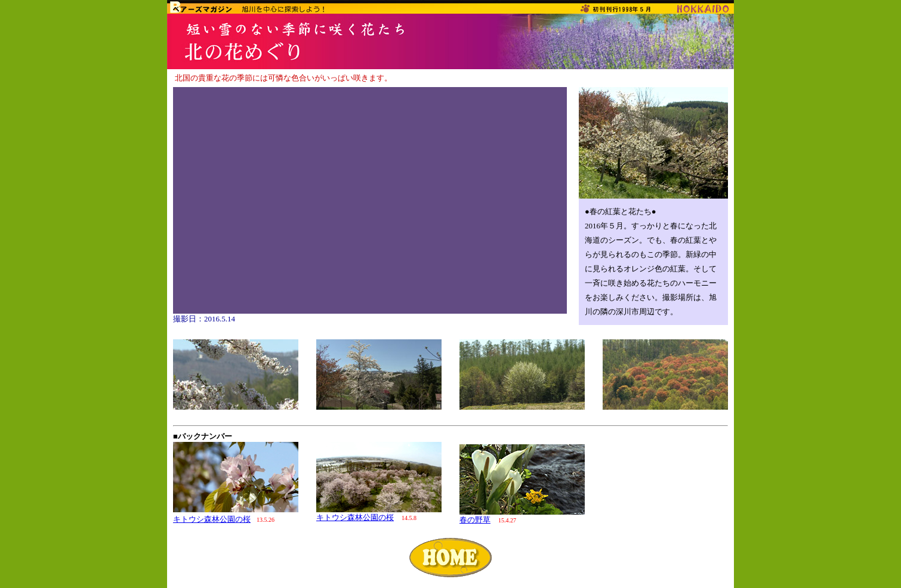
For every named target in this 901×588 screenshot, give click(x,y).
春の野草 (475, 520)
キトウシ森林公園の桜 (212, 519)
